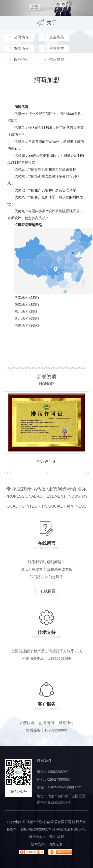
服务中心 (21, 59)
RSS (75, 829)
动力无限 (55, 844)
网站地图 (63, 829)
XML (83, 829)
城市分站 (36, 837)
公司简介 (21, 37)
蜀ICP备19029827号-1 (38, 829)
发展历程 (21, 48)
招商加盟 (57, 59)
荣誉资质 (57, 48)
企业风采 (57, 37)
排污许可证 (46, 461)
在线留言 (48, 591)
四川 (52, 837)
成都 (61, 837)
